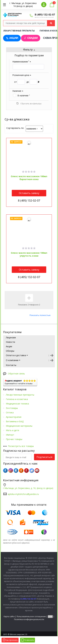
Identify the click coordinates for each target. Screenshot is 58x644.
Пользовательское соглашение (31, 616)
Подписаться (44, 457)
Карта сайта (9, 616)
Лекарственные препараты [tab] (19, 31)
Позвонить (28, 640)
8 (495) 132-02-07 (45, 15)
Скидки (31, 38)
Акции (12, 38)
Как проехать (10, 640)
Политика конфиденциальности (29, 619)
